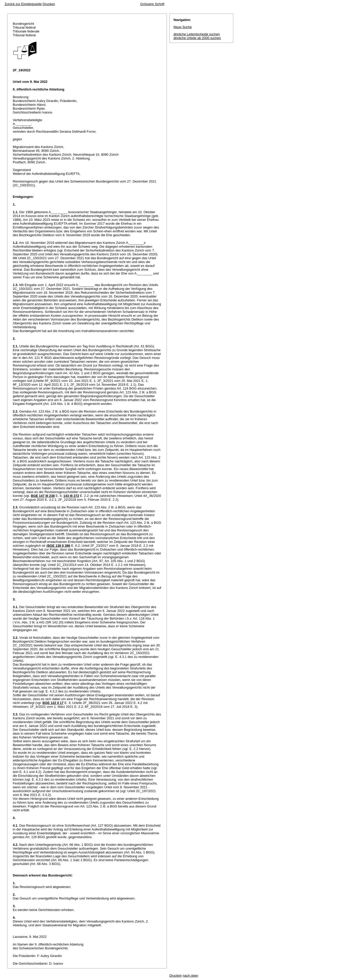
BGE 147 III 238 (43, 496)
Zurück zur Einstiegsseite (23, 4)
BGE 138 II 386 (59, 546)
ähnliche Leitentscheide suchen (197, 34)
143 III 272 (71, 496)
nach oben (190, 976)
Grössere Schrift (152, 4)
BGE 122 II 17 (53, 703)
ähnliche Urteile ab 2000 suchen (197, 38)
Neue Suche (183, 27)
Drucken (49, 4)
